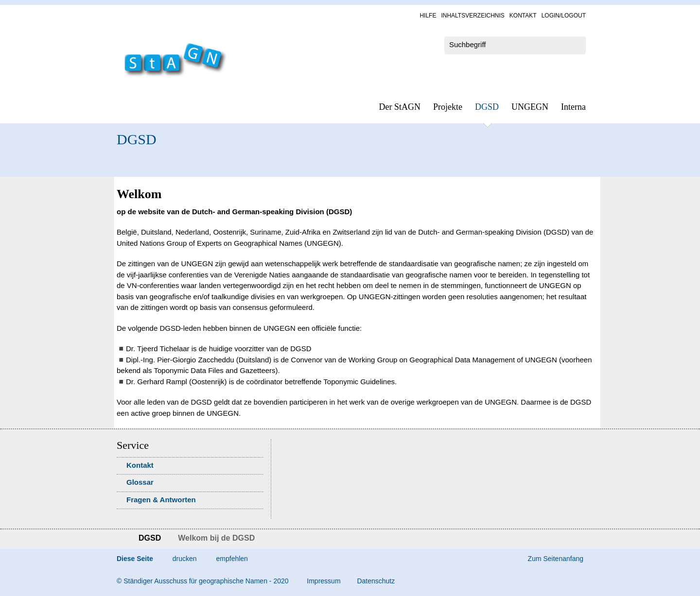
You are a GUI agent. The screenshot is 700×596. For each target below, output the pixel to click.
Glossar (140, 482)
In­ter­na (573, 107)
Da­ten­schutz (376, 581)
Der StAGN (400, 107)
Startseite (120, 539)
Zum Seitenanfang (556, 559)
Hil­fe (428, 16)
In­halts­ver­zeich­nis (472, 16)
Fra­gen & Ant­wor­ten (161, 500)
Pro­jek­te (448, 107)
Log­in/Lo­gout (564, 16)
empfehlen (232, 559)
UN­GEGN (530, 107)
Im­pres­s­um (324, 581)
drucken (185, 559)
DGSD (487, 107)
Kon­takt (523, 16)
